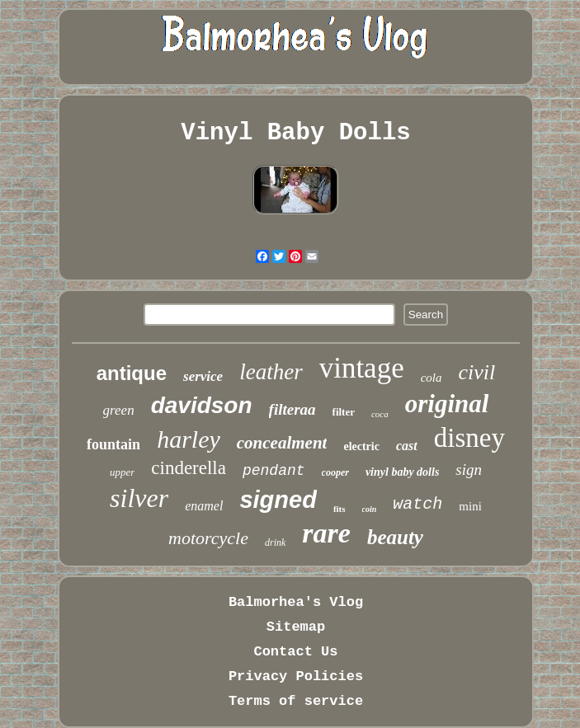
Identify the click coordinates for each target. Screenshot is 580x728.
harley (189, 439)
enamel (204, 506)
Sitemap (296, 627)
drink (275, 542)
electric (361, 446)
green (119, 410)
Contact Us (295, 652)
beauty (395, 537)
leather (271, 372)
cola (431, 378)
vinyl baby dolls (402, 472)
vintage (362, 368)
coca (380, 414)
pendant (274, 471)
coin (370, 509)
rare (326, 533)
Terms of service (296, 701)
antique (132, 373)
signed (278, 500)
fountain (113, 444)
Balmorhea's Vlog (296, 602)
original (447, 404)
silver (139, 498)
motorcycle (208, 538)
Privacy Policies (296, 676)
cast (407, 446)
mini (470, 506)
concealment (282, 443)
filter (344, 412)
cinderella (189, 468)
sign (469, 470)
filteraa (292, 409)
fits (340, 509)
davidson (202, 405)
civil (477, 372)
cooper (335, 472)
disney (469, 438)
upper (122, 472)
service (203, 376)
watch (417, 504)
